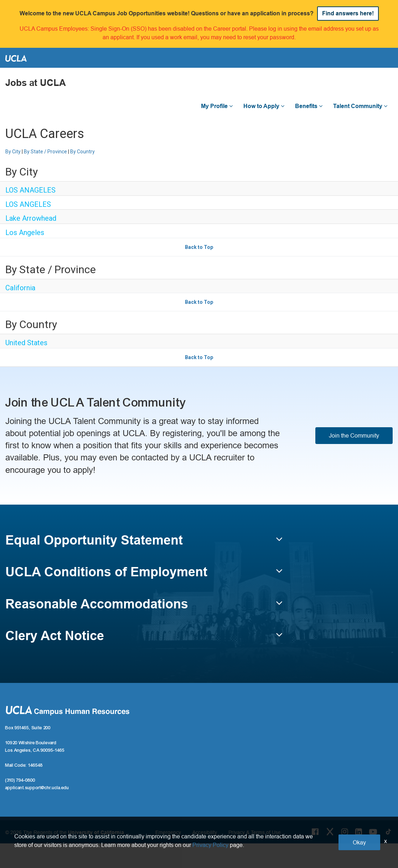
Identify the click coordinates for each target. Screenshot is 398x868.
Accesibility (205, 832)
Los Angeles (25, 233)
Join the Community (354, 435)
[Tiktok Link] (388, 832)
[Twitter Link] (330, 832)
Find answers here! (348, 13)
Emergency (168, 832)
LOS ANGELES (28, 204)
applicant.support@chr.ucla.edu (37, 788)
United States (26, 343)
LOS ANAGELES (30, 190)
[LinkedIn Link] (359, 832)
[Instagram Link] (345, 832)
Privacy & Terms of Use (255, 832)
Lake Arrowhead (31, 218)
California (20, 288)
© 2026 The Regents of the (65, 832)
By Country (82, 152)
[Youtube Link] (373, 832)
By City (13, 152)
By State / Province (45, 152)
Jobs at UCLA (36, 83)
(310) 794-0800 (20, 780)
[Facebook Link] (315, 832)
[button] (144, 543)
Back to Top (199, 247)
